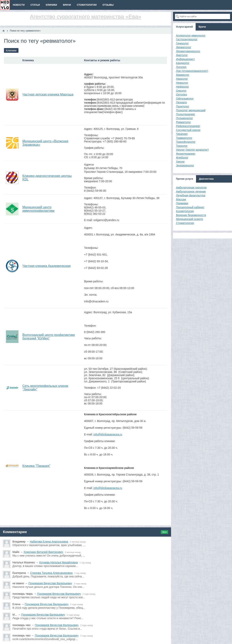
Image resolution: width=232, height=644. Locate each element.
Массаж (181, 199)
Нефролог (182, 87)
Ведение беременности (191, 215)
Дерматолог (184, 47)
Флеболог (182, 158)
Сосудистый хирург (188, 130)
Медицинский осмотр (190, 219)
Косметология (185, 211)
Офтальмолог (185, 99)
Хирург (180, 162)
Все (164, 532)
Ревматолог (183, 122)
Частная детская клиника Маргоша (48, 94)
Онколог (181, 91)
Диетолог (182, 55)
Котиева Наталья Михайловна (58, 562)
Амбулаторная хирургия (191, 188)
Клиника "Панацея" (36, 466)
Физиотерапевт (186, 154)
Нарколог (182, 79)
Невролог (182, 83)
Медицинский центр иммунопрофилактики (38, 209)
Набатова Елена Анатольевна (49, 542)
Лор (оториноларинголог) (192, 71)
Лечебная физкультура (191, 195)
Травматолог (184, 138)
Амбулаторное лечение (191, 191)
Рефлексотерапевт (188, 126)
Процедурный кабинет (190, 207)
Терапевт (182, 134)
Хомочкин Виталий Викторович (43, 552)
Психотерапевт (186, 114)
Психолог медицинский (191, 110)
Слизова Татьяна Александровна (51, 573)
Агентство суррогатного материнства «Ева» (86, 17)
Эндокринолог (185, 165)
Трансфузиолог (186, 142)
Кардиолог (183, 63)
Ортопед (181, 95)
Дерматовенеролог (188, 51)
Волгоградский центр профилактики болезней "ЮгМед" (49, 337)
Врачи (202, 27)
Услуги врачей (184, 27)
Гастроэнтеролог (187, 39)
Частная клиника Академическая (46, 266)
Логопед (181, 67)
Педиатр (181, 102)
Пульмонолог (184, 118)
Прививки (182, 203)
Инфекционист (185, 59)
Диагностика (206, 179)
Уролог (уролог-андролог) (192, 150)
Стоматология (185, 223)
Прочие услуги (185, 179)
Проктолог (183, 106)
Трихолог (182, 146)
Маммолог (183, 75)
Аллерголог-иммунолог (191, 35)
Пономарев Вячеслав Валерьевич (50, 583)
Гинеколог (182, 43)
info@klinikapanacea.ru (108, 434)
